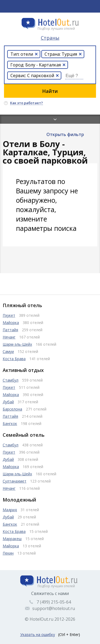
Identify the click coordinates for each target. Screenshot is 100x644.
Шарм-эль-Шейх (17, 344)
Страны (50, 38)
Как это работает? (27, 103)
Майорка (11, 323)
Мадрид (10, 510)
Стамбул (11, 380)
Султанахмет (15, 481)
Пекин (8, 553)
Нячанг (9, 337)
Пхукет (9, 315)
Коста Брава (14, 359)
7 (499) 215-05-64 (54, 602)
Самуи (8, 351)
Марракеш (12, 539)
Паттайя (10, 330)
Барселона (12, 409)
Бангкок (10, 423)
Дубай (8, 402)
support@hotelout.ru (54, 608)
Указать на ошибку (38, 634)
